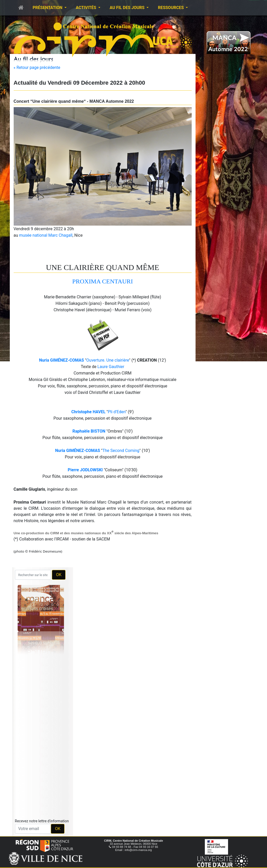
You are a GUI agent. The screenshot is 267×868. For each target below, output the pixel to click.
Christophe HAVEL (88, 412)
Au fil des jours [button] (128, 8)
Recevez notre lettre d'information (42, 821)
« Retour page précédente (37, 67)
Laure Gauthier (111, 367)
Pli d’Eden (117, 412)
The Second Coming (121, 451)
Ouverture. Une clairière (108, 360)
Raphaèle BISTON (89, 431)
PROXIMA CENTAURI (103, 281)
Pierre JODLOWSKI (85, 470)
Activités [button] (87, 8)
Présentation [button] (48, 8)
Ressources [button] (171, 8)
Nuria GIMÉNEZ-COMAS (61, 360)
